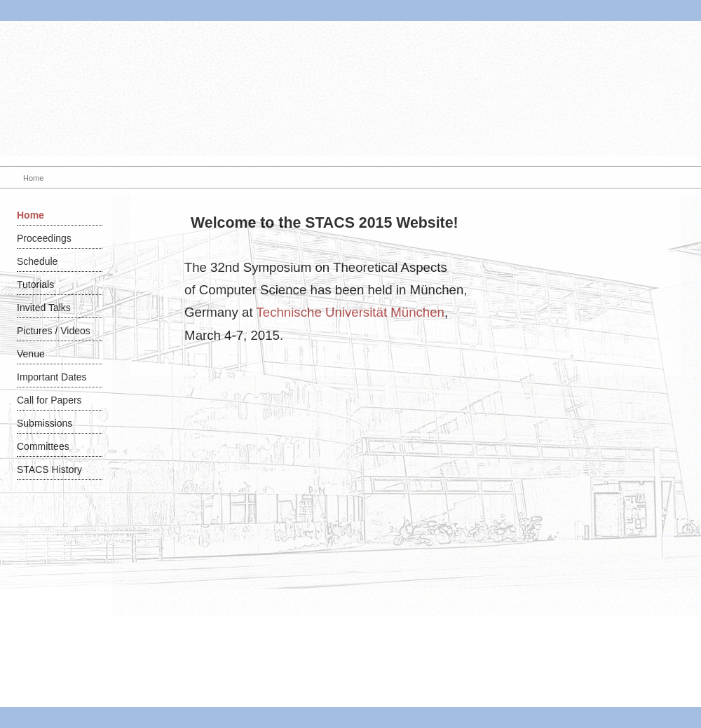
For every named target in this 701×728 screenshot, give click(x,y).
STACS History (49, 469)
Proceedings (44, 238)
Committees (43, 446)
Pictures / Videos (54, 331)
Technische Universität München (350, 312)
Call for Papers (49, 400)
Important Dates (52, 377)
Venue (31, 354)
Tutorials (35, 284)
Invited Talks (44, 308)
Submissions (45, 423)
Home (30, 215)
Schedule (37, 261)
